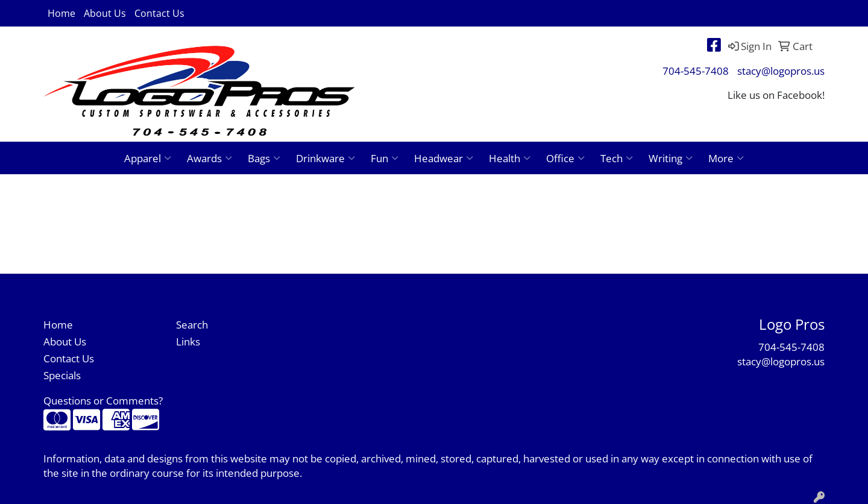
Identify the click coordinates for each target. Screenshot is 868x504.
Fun (385, 158)
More (726, 158)
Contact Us (159, 13)
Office (565, 158)
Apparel (148, 158)
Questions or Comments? (103, 400)
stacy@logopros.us (781, 71)
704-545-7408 (696, 71)
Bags (264, 158)
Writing (671, 158)
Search (192, 324)
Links (188, 341)
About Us (105, 13)
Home (61, 13)
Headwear (444, 158)
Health (510, 158)
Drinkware (325, 158)
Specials (62, 375)
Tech (617, 158)
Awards (209, 158)
